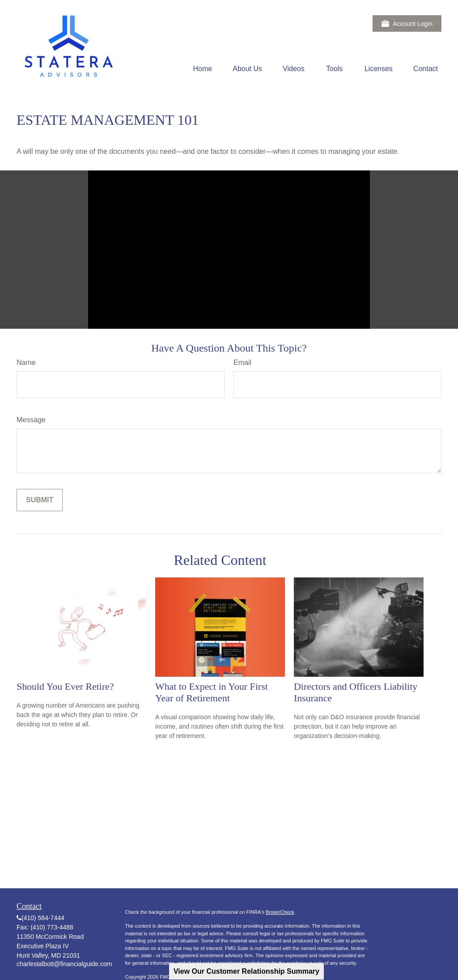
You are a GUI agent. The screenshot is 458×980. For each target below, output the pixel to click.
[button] (203, 69)
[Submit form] (40, 500)
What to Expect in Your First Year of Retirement (212, 692)
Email (242, 363)
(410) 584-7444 (43, 918)
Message (31, 420)
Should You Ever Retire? (65, 686)
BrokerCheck (280, 912)
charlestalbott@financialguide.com (64, 964)
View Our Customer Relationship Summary (246, 971)
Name (26, 363)
